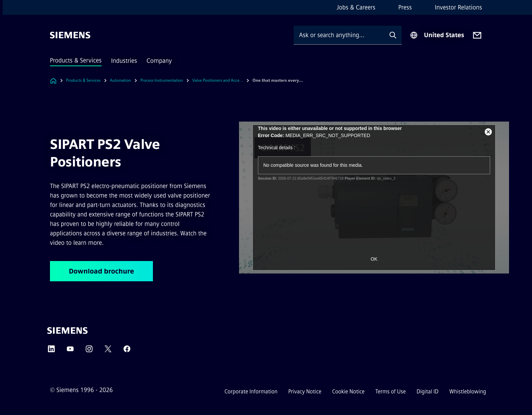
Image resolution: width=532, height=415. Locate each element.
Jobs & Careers (356, 7)
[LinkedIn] (51, 351)
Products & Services (76, 60)
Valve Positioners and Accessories (218, 80)
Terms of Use (391, 392)
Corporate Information (251, 392)
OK (374, 259)
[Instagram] (89, 351)
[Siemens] (70, 35)
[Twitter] (108, 351)
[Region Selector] (437, 35)
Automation (121, 80)
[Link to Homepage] (53, 81)
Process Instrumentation (162, 80)
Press (405, 7)
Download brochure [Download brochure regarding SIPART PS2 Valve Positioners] (101, 271)
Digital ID (428, 392)
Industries (124, 61)
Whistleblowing (468, 392)
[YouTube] (70, 351)
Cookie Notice (348, 392)
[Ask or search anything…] (339, 35)
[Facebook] (127, 351)
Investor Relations (458, 7)
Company (159, 61)
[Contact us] (477, 35)
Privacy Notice (305, 392)
